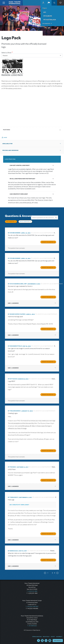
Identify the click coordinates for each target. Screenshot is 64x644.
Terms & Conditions (37, 636)
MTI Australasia (50, 20)
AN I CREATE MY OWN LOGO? (19, 504)
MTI (45, 12)
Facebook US (39, 640)
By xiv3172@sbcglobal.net (17, 283)
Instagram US (50, 640)
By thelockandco (14, 410)
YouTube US (46, 640)
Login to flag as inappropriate (43, 232)
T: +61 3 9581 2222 (32, 625)
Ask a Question (10, 222)
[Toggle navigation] (4, 3)
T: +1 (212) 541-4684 (32, 590)
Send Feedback (58, 640)
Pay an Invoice (46, 24)
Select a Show (6, 53)
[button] (49, 3)
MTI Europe (48, 16)
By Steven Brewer (14, 232)
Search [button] (54, 3)
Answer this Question (48, 241)
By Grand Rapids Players (17, 313)
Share (5, 137)
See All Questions (25, 222)
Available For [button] (8, 144)
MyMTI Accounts (43, 3)
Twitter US (42, 640)
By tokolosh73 (13, 496)
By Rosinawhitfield (15, 345)
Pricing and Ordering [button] (10, 150)
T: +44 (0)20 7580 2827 (32, 606)
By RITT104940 (13, 378)
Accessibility (59, 636)
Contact (53, 636)
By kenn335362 (13, 550)
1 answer (13, 302)
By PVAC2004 (12, 466)
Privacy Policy (46, 636)
